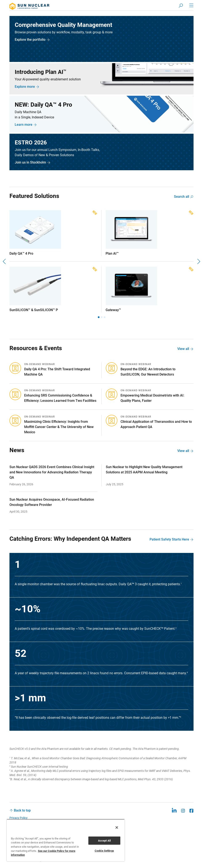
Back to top (22, 811)
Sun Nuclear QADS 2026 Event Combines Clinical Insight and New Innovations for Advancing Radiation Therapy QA (52, 473)
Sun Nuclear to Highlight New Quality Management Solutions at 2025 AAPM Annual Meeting (144, 470)
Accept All (104, 841)
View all (183, 349)
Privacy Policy (19, 818)
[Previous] (5, 262)
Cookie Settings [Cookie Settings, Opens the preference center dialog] (104, 851)
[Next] (198, 262)
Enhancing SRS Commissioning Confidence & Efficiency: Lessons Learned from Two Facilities (60, 398)
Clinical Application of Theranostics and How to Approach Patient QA (156, 425)
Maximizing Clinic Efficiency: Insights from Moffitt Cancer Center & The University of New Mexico (59, 427)
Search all (182, 197)
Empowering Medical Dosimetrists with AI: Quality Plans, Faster (152, 398)
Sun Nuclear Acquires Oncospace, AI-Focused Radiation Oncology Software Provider (52, 503)
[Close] (117, 827)
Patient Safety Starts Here (169, 540)
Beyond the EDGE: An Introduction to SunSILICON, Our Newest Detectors (148, 372)
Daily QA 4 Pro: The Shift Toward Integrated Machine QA (57, 372)
